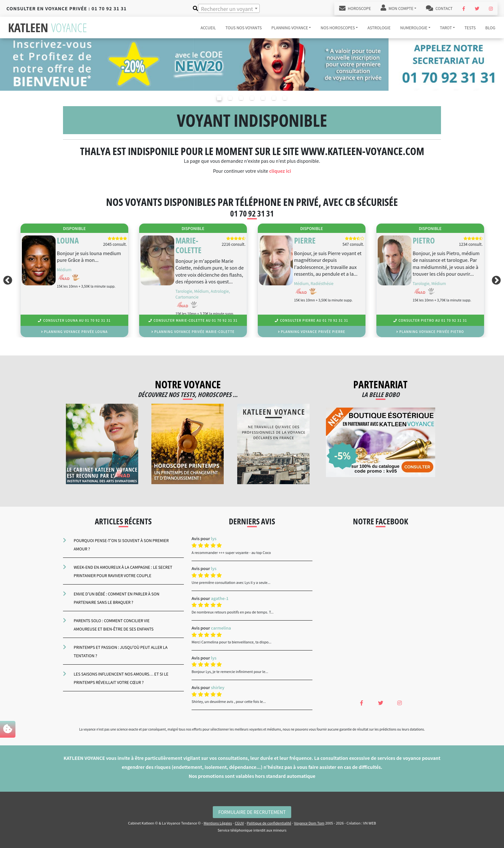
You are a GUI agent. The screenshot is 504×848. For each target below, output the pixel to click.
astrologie (379, 28)
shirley (218, 687)
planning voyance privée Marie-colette (193, 332)
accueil (208, 28)
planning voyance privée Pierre (312, 332)
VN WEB (370, 823)
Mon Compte (397, 8)
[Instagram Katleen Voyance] (491, 8)
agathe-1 (220, 598)
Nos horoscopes (338, 28)
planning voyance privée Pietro (430, 332)
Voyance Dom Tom (309, 823)
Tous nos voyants (244, 28)
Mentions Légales (218, 823)
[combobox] (229, 8)
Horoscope (355, 8)
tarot (446, 28)
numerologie (414, 28)
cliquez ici (280, 171)
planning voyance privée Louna (74, 332)
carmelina (221, 628)
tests (470, 28)
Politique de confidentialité (269, 823)
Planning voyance (290, 28)
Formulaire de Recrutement (252, 812)
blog (490, 28)
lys (214, 538)
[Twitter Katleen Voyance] (477, 8)
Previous (6, 280)
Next (498, 280)
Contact (439, 8)
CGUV (239, 823)
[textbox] (229, 9)
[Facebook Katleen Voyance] (464, 8)
